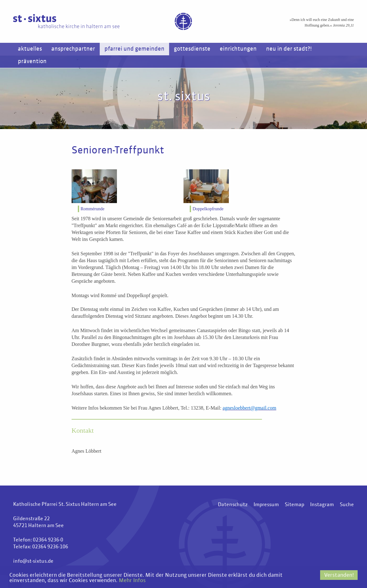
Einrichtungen (238, 49)
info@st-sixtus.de (33, 561)
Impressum (266, 505)
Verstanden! (339, 575)
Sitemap (294, 505)
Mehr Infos (132, 581)
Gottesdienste (192, 49)
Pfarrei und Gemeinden (134, 49)
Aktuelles (30, 49)
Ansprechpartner (73, 49)
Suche (347, 505)
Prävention (32, 62)
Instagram (322, 505)
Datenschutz (233, 505)
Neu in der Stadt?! (289, 49)
